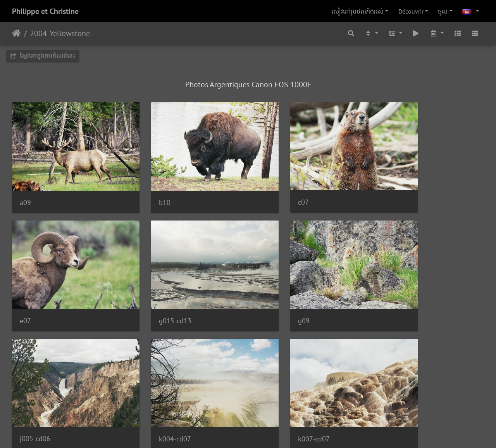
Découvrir (411, 11)
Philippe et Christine (45, 11)
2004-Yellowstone (60, 33)
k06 (146, 401)
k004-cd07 (399, 296)
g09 (146, 296)
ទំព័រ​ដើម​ (16, 33)
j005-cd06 (277, 295)
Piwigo (274, 432)
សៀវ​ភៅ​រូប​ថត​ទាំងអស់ (357, 11)
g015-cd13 (36, 296)
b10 (146, 190)
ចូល (443, 11)
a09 (25, 190)
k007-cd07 (36, 401)
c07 (267, 189)
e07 (388, 190)
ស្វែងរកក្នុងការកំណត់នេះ (43, 56)
